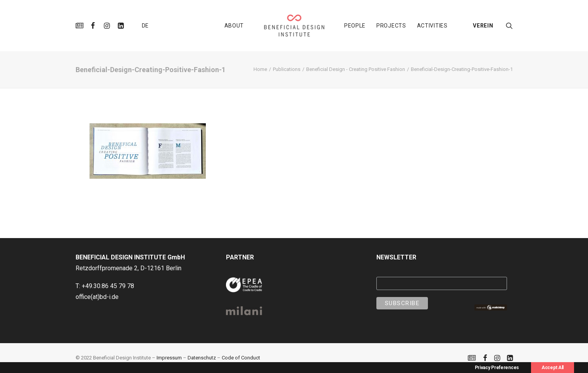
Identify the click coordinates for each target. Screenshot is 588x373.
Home (260, 69)
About (234, 26)
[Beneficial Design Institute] (294, 26)
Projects (391, 26)
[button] (81, 26)
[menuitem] (81, 26)
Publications (287, 69)
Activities (432, 26)
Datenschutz (202, 358)
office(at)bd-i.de (97, 297)
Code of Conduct (241, 358)
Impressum (169, 358)
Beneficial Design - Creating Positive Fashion (356, 69)
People (355, 26)
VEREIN (483, 26)
